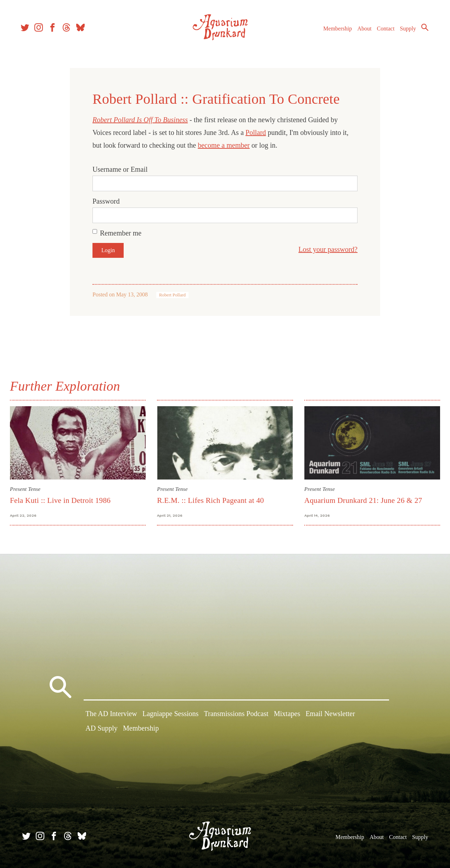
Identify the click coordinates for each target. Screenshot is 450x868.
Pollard (256, 132)
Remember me (121, 233)
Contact (383, 31)
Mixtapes (287, 714)
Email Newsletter (330, 714)
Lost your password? (328, 249)
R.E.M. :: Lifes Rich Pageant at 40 (211, 500)
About (361, 31)
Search (422, 30)
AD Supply (102, 729)
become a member (224, 145)
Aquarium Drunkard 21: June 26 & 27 (363, 500)
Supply (405, 31)
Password (106, 201)
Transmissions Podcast (236, 714)
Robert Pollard (172, 295)
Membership (334, 31)
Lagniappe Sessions (170, 714)
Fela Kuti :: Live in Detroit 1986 (62, 500)
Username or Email (120, 169)
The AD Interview (111, 714)
